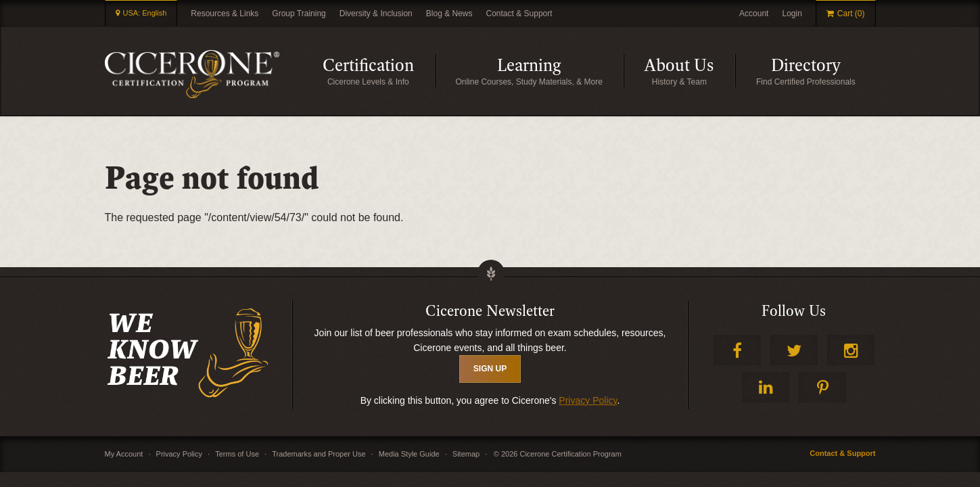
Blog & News (449, 14)
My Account (124, 454)
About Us (690, 71)
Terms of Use (237, 454)
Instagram (851, 350)
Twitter (794, 350)
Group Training (299, 14)
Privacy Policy (588, 400)
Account (754, 14)
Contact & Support (519, 14)
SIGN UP (490, 369)
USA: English (145, 14)
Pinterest (822, 387)
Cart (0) (851, 14)
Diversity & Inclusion (376, 14)
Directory (823, 71)
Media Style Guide (409, 454)
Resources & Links (225, 14)
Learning (560, 71)
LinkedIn (766, 387)
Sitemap (466, 454)
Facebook (737, 350)
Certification (379, 71)
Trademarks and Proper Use (319, 454)
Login (792, 14)
